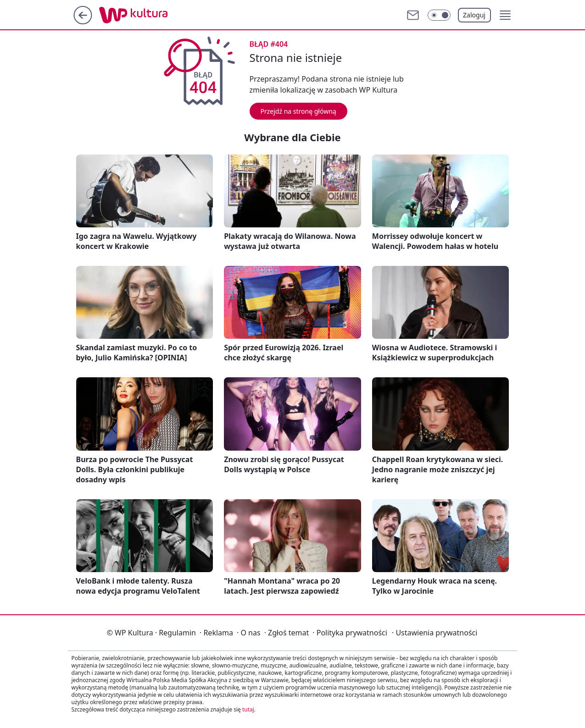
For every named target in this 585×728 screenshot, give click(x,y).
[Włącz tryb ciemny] (439, 15)
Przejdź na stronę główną (298, 111)
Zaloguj (474, 15)
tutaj (248, 709)
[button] (505, 15)
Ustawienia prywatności (435, 633)
